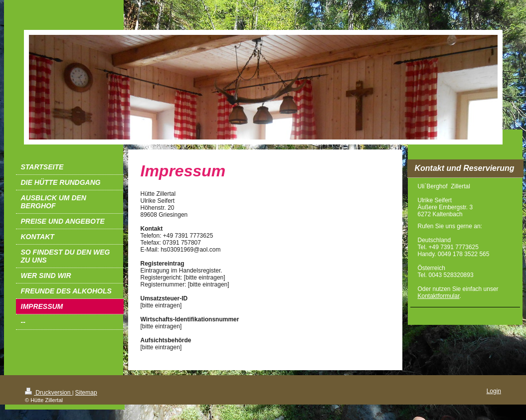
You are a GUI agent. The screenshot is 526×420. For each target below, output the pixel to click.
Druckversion (49, 393)
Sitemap (86, 393)
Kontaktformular (439, 296)
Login (494, 391)
